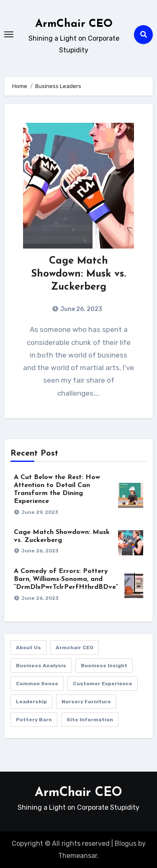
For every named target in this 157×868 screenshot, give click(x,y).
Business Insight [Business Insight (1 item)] (104, 666)
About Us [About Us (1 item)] (28, 648)
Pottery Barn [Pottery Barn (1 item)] (34, 720)
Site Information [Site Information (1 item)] (90, 720)
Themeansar (78, 856)
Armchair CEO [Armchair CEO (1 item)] (75, 648)
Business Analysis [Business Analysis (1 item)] (41, 666)
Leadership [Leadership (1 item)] (31, 702)
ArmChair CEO (74, 24)
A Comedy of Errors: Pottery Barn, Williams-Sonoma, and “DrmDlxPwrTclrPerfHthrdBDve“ (66, 579)
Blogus (126, 843)
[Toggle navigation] (9, 34)
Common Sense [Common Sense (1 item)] (37, 684)
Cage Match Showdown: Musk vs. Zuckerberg (78, 274)
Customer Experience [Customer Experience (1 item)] (103, 684)
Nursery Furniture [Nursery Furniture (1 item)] (86, 702)
